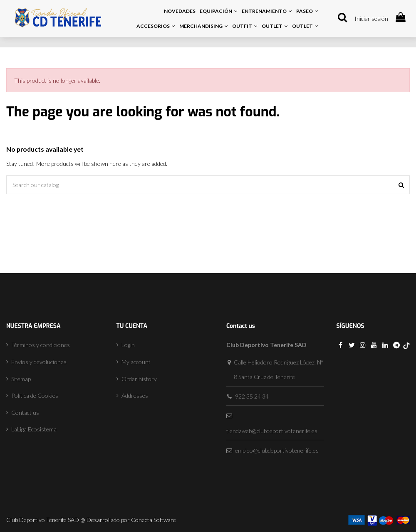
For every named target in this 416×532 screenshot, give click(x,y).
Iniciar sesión (371, 18)
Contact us (25, 413)
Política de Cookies (35, 395)
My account (136, 362)
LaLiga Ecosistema (34, 429)
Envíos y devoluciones (39, 362)
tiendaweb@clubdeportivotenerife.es (272, 431)
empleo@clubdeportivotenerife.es (277, 450)
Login (128, 345)
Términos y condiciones (41, 345)
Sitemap (21, 379)
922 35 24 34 (252, 396)
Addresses (135, 395)
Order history (139, 379)
